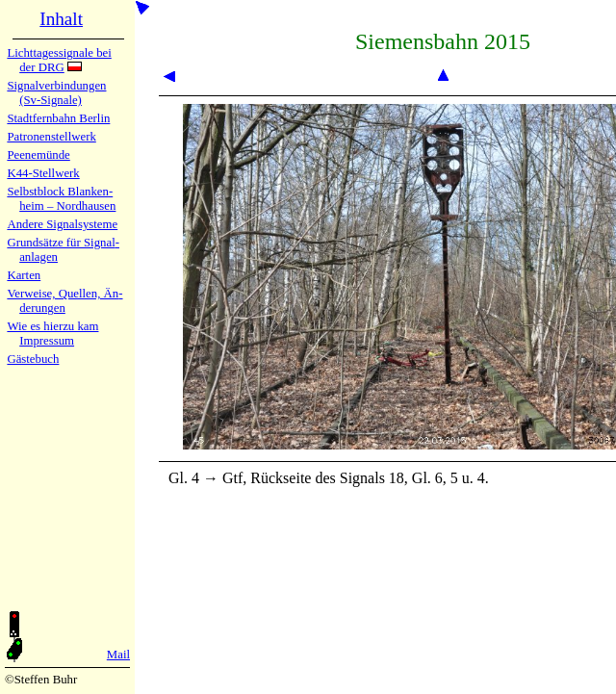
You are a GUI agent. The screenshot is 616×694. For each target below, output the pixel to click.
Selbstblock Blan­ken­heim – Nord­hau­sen (61, 199)
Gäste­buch (33, 359)
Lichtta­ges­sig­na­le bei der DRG (59, 60)
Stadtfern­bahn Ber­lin (58, 118)
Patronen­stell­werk (51, 137)
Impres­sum (47, 341)
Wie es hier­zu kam (52, 326)
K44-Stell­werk (43, 173)
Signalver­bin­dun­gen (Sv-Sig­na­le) (56, 93)
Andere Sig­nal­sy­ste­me (62, 224)
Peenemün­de (38, 155)
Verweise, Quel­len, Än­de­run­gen (64, 301)
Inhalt (61, 19)
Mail (118, 655)
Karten (24, 275)
